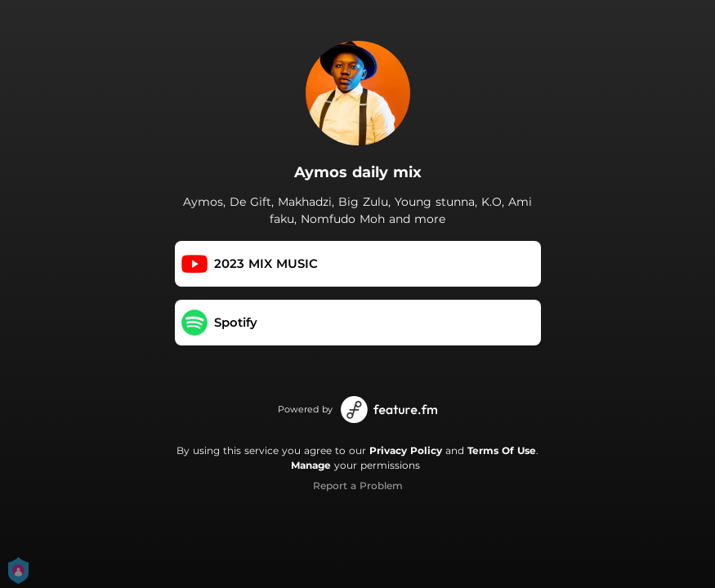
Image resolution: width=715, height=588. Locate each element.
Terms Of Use (502, 450)
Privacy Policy (406, 450)
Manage (311, 465)
